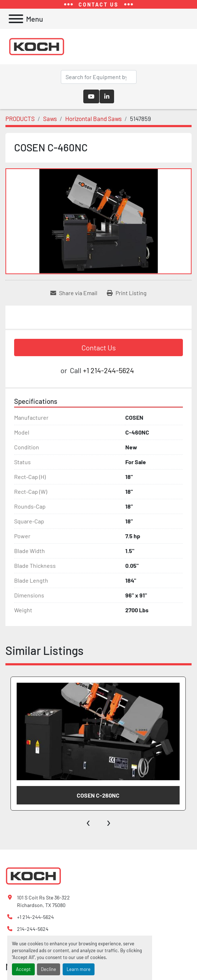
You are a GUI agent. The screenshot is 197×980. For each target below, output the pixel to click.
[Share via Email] (74, 293)
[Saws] (50, 118)
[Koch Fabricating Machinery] (33, 875)
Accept (23, 969)
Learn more (79, 969)
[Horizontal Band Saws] (93, 118)
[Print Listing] (127, 293)
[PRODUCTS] (20, 118)
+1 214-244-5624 (108, 370)
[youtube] (91, 96)
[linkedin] (107, 96)
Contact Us (99, 347)
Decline (49, 969)
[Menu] (16, 19)
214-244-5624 (33, 929)
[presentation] (89, 821)
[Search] (99, 77)
